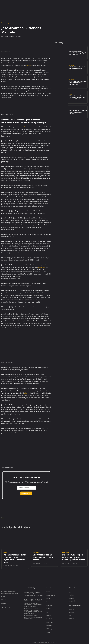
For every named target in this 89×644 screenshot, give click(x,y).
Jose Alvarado (16, 518)
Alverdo (28, 65)
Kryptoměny (72, 66)
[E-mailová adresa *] (26, 488)
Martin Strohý (16, 37)
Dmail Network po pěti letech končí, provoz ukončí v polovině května (77, 82)
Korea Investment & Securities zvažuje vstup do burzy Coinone (77, 112)
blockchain (41, 267)
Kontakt (4, 595)
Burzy (3, 23)
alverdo (8, 518)
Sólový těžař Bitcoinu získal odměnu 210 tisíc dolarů (76, 68)
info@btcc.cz (5, 599)
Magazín (9, 23)
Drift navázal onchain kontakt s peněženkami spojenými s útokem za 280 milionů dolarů (77, 97)
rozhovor (23, 518)
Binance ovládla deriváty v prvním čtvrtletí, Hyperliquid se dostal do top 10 (77, 53)
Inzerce (3, 602)
